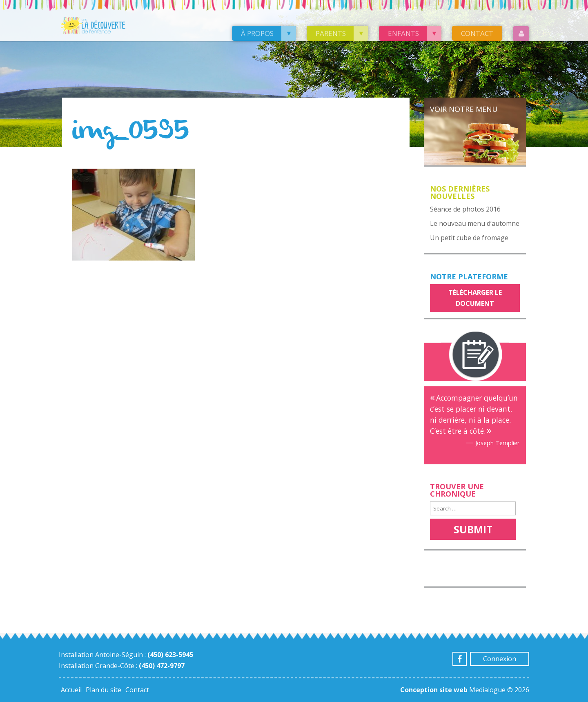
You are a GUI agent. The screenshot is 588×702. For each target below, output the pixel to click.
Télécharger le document (475, 298)
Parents (331, 33)
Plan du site (104, 690)
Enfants (403, 33)
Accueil (71, 690)
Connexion (500, 659)
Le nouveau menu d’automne (475, 223)
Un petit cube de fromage (469, 238)
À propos (257, 33)
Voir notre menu (464, 109)
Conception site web (434, 690)
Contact (477, 33)
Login (521, 34)
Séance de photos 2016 (465, 209)
